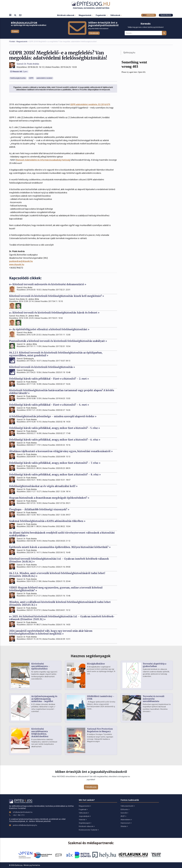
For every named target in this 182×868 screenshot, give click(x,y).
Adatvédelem (126, 820)
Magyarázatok (86, 15)
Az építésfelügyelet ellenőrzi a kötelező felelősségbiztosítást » (49, 329)
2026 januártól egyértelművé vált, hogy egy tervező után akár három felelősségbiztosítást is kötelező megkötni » (51, 632)
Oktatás (124, 826)
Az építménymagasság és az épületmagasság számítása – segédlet (44, 699)
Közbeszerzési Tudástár (89, 830)
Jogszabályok (85, 816)
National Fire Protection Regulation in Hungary (100, 730)
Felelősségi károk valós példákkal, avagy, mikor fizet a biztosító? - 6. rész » (55, 440)
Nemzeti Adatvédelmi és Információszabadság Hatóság (43, 160)
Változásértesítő (128, 806)
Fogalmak (83, 809)
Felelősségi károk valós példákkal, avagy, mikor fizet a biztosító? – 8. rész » (55, 475)
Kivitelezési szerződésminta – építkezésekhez (41, 666)
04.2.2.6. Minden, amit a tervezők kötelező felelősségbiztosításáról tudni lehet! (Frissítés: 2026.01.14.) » (57, 575)
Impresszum (126, 823)
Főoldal (12, 42)
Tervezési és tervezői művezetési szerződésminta (154, 699)
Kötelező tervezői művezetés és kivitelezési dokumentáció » (48, 284)
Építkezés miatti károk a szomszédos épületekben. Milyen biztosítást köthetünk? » (60, 547)
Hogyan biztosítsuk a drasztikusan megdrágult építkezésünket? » (49, 498)
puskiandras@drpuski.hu (21, 261)
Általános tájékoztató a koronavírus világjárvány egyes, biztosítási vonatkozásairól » (61, 451)
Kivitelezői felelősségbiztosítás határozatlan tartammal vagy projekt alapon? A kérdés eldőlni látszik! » (62, 392)
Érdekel (15, 31)
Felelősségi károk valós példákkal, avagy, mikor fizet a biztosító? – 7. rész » (55, 463)
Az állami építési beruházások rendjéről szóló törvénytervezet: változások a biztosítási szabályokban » (62, 534)
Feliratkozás (94, 33)
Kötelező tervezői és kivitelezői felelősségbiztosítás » (42, 367)
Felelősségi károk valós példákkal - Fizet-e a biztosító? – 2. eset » (49, 379)
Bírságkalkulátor (96, 664)
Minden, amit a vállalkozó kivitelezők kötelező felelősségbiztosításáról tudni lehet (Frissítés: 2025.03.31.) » (60, 603)
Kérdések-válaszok (67, 15)
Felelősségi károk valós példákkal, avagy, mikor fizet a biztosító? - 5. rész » (55, 428)
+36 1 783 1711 (19, 815)
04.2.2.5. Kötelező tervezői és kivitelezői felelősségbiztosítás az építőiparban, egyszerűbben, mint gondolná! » (56, 354)
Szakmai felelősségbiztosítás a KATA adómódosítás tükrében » (47, 521)
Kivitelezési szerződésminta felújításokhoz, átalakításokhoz (40, 733)
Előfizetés (149, 15)
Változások (116, 15)
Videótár (83, 820)
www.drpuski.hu (17, 264)
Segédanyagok (85, 823)
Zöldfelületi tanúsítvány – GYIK (101, 698)
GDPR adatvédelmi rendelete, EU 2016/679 (90, 104)
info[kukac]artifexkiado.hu (23, 812)
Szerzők (124, 813)
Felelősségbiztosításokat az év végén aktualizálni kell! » (43, 486)
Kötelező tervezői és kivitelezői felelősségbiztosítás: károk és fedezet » (54, 313)
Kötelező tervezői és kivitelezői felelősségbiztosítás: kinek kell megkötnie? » (57, 296)
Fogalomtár (102, 15)
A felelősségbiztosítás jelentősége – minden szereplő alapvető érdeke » (53, 416)
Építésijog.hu (129, 53)
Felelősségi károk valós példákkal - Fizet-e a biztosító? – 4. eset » (49, 405)
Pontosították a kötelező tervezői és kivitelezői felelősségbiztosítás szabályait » (58, 341)
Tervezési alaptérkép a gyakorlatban (154, 665)
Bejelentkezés (166, 15)
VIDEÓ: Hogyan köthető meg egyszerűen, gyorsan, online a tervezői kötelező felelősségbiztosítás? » (56, 589)
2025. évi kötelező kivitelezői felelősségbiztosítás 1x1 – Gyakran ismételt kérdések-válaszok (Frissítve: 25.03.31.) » (62, 618)
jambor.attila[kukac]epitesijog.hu (25, 825)
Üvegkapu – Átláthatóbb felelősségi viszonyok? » (39, 509)
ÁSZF (123, 816)
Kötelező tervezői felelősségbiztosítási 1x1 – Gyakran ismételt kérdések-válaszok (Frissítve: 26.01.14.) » (59, 560)
